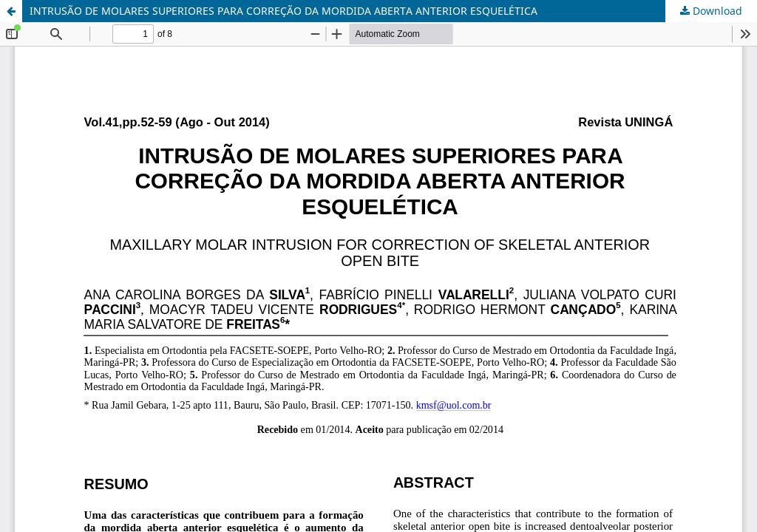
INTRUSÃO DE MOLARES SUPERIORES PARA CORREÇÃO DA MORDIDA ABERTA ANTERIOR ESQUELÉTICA (284, 11)
